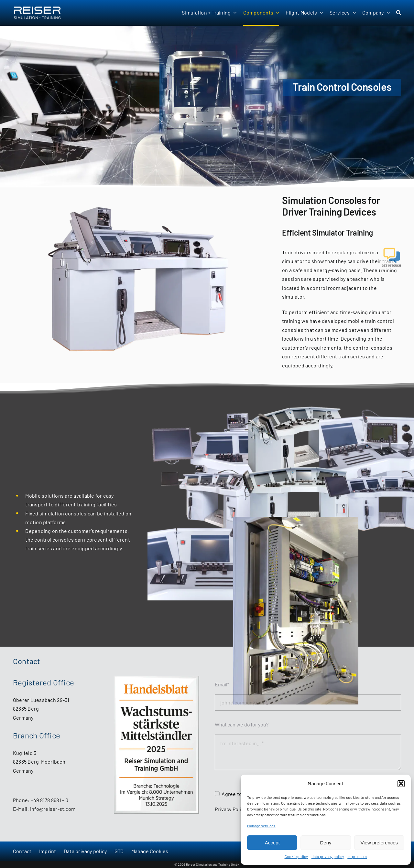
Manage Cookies (150, 851)
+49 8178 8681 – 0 (50, 800)
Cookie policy (296, 856)
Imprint (48, 851)
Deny (326, 843)
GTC (119, 851)
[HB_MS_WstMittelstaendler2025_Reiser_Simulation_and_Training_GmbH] (157, 678)
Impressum (357, 856)
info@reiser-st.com (53, 809)
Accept (272, 843)
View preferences (379, 843)
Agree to (232, 794)
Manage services (261, 826)
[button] (401, 784)
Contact (22, 851)
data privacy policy (328, 856)
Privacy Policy (230, 809)
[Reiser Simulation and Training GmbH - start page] (46, 13)
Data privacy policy (85, 851)
